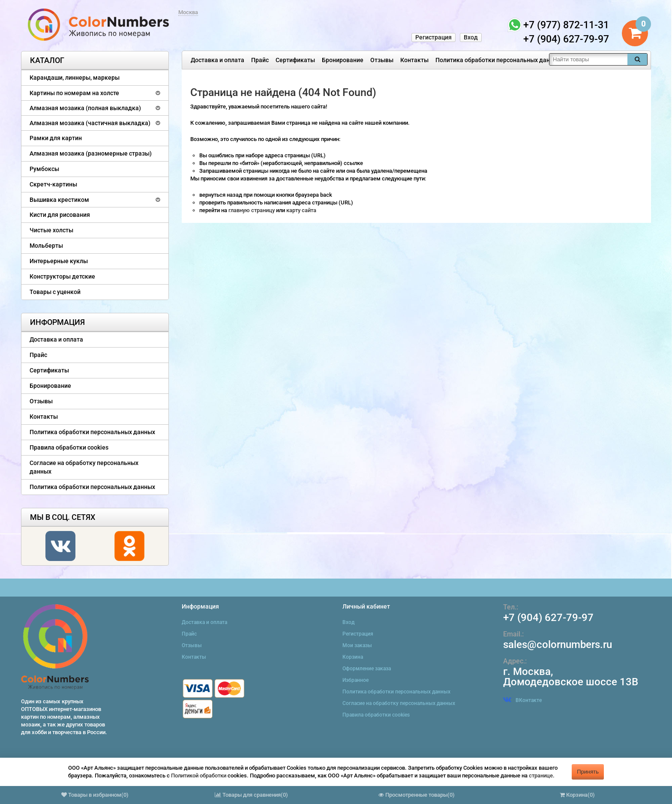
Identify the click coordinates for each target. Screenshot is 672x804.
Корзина (353, 657)
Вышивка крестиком (59, 200)
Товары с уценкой (55, 292)
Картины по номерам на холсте (74, 93)
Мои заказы (357, 645)
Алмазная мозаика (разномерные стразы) (91, 153)
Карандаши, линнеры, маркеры (75, 78)
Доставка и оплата (217, 60)
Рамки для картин (56, 138)
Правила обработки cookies (69, 447)
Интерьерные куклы (59, 261)
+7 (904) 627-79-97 (548, 618)
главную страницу (252, 210)
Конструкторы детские (62, 276)
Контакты (414, 60)
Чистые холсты (51, 230)
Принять (588, 772)
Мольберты (46, 246)
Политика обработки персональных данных (498, 60)
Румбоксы (44, 169)
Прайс (260, 60)
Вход (471, 37)
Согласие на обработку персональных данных (84, 467)
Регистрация (433, 37)
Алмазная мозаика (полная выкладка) (85, 108)
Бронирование (343, 60)
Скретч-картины (53, 184)
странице (541, 775)
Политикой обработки (199, 775)
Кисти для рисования (60, 215)
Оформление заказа (367, 669)
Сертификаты (295, 60)
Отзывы (382, 60)
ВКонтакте (522, 700)
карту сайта (301, 210)
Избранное (355, 680)
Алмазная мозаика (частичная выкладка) (90, 123)
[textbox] (588, 59)
